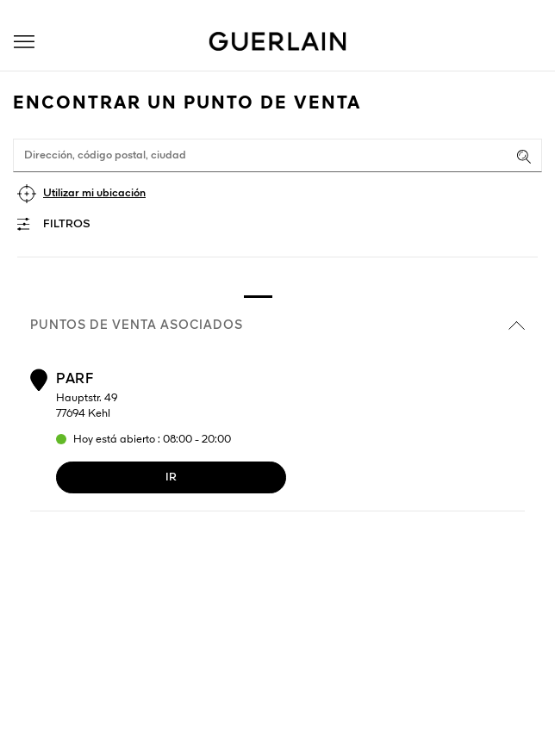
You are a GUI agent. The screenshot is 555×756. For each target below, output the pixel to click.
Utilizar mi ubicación (94, 193)
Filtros (67, 224)
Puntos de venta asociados (277, 325)
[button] (24, 42)
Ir (171, 477)
